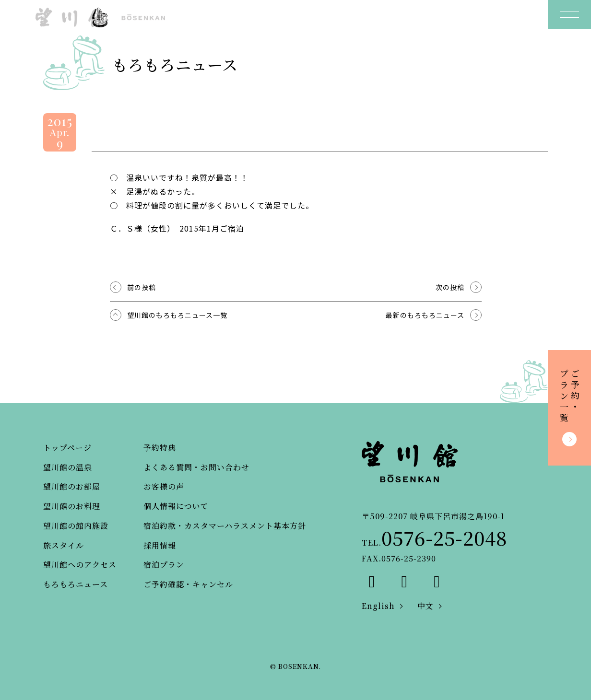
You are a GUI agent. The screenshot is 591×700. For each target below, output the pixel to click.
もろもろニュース (76, 584)
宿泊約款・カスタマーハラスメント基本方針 (225, 526)
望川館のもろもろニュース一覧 (177, 315)
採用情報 (160, 545)
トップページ (67, 448)
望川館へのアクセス (80, 565)
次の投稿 (450, 287)
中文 (426, 606)
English (378, 606)
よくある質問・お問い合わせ (196, 467)
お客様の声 (164, 486)
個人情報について (176, 506)
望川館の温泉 (68, 467)
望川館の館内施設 (76, 526)
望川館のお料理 (72, 506)
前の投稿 (142, 287)
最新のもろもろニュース (425, 315)
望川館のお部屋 (72, 486)
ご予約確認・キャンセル (188, 584)
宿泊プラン (164, 565)
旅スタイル (64, 545)
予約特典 (160, 448)
